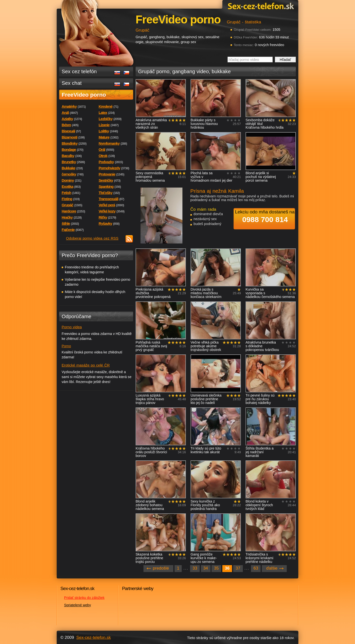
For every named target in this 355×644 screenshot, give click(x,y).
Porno (66, 346)
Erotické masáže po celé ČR (86, 365)
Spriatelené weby (78, 605)
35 (216, 568)
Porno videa (72, 327)
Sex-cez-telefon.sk (260, 6)
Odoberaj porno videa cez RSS (92, 238)
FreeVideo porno (84, 95)
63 (256, 568)
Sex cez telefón (79, 71)
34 (206, 568)
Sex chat (72, 83)
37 (238, 568)
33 (195, 568)
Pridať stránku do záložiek (84, 598)
